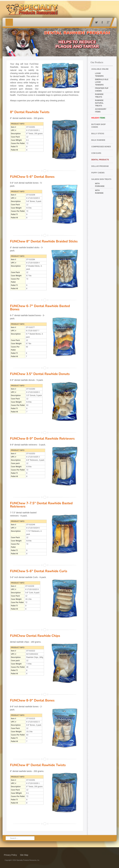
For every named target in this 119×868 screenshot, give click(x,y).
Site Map (24, 855)
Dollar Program (100, 166)
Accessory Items (101, 110)
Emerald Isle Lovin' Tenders (102, 82)
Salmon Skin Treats (101, 179)
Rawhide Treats (99, 96)
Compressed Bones (101, 147)
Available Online (100, 69)
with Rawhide (99, 192)
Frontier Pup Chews (102, 90)
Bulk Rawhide (98, 140)
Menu (9, 22)
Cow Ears (96, 153)
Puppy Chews (98, 173)
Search (9, 836)
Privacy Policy (10, 855)
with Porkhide (100, 185)
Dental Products (100, 160)
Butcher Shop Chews (98, 126)
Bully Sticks (98, 134)
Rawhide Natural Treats (99, 103)
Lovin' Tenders (99, 75)
